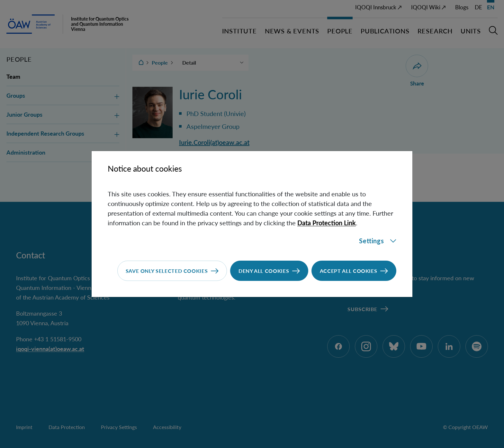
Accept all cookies (349, 271)
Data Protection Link (327, 223)
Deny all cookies (264, 271)
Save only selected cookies (167, 271)
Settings (378, 241)
